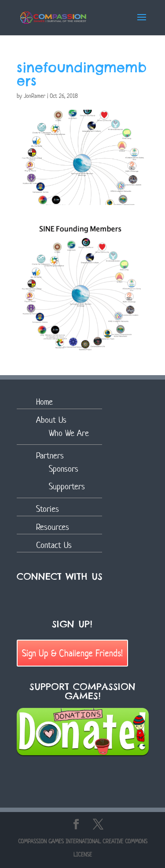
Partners (50, 456)
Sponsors (64, 469)
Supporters (67, 486)
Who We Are (69, 433)
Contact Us (54, 545)
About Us (51, 420)
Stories (48, 509)
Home (44, 402)
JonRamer (35, 96)
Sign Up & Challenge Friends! (72, 653)
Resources (53, 527)
